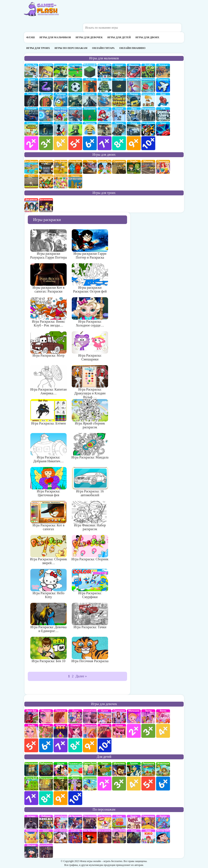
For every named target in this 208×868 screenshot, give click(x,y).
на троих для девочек (31, 205)
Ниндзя (75, 129)
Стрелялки (75, 100)
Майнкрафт (90, 71)
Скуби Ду (75, 836)
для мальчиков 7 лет (105, 143)
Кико (148, 836)
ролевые (163, 71)
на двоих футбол (31, 181)
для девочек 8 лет (75, 745)
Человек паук (75, 114)
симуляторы (61, 71)
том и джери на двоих (61, 167)
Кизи (119, 822)
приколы (90, 129)
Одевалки (119, 716)
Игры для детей (119, 37)
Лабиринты (46, 769)
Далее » (81, 676)
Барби (31, 731)
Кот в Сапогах (105, 836)
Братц (134, 822)
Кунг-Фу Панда (90, 836)
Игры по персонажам (71, 48)
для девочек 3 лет (148, 731)
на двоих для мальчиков (46, 167)
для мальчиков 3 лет (46, 143)
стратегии (46, 71)
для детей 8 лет (46, 798)
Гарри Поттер (119, 836)
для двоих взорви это (61, 181)
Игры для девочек (89, 37)
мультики (119, 769)
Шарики (61, 731)
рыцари (31, 100)
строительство (148, 100)
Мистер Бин (163, 836)
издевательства (148, 85)
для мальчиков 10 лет (148, 143)
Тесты (148, 716)
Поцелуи (61, 716)
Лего (134, 114)
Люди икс (105, 71)
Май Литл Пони (75, 716)
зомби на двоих (134, 167)
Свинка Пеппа (90, 769)
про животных (163, 769)
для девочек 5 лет (31, 745)
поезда (134, 100)
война (105, 85)
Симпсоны (148, 822)
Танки (105, 100)
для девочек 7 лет (61, 745)
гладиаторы (105, 129)
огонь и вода (75, 167)
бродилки (90, 114)
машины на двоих (148, 167)
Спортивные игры (75, 71)
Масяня (31, 851)
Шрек (46, 836)
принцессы (90, 731)
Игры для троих (38, 48)
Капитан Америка (46, 851)
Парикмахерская (75, 731)
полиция (31, 114)
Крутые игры (105, 114)
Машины (134, 71)
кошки (119, 731)
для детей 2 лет (105, 784)
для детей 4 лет (134, 784)
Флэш (31, 37)
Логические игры (46, 784)
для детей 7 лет (31, 798)
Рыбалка (61, 100)
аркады (134, 769)
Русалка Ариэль (61, 822)
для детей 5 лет (148, 784)
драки (31, 85)
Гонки (134, 129)
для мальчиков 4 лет (61, 143)
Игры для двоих (147, 37)
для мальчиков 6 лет (90, 143)
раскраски (148, 769)
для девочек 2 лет (134, 731)
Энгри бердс (61, 114)
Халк (134, 836)
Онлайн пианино (132, 48)
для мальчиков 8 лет (119, 143)
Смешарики (90, 784)
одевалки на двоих (163, 167)
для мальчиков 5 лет (75, 143)
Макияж (46, 716)
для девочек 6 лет (46, 745)
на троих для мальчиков (46, 205)
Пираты (119, 129)
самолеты (163, 85)
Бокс (163, 100)
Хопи (163, 822)
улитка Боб (31, 784)
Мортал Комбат (61, 85)
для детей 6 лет (163, 784)
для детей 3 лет (119, 784)
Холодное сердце (90, 716)
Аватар (119, 71)
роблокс (46, 822)
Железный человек (75, 822)
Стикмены (61, 129)
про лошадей (105, 731)
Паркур (119, 85)
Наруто (46, 114)
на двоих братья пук (105, 167)
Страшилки (46, 129)
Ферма (46, 731)
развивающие (75, 769)
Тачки (163, 129)
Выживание (148, 114)
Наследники (90, 822)
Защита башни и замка (119, 100)
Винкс (163, 716)
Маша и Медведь (61, 784)
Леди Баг (31, 716)
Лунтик (75, 784)
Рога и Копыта (61, 836)
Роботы (90, 85)
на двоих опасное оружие (75, 181)
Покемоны (31, 836)
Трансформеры (148, 129)
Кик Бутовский (105, 822)
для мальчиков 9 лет (134, 143)
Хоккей (119, 114)
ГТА (163, 114)
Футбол (75, 85)
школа (61, 769)
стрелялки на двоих (119, 167)
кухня (105, 716)
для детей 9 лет (61, 798)
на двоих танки (90, 167)
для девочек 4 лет (163, 731)
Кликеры (31, 129)
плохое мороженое (46, 181)
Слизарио (46, 85)
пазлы (105, 769)
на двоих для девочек (31, 167)
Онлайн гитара (103, 48)
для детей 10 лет (75, 798)
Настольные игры (31, 769)
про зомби (148, 71)
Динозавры (134, 85)
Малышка (134, 716)
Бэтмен (31, 822)
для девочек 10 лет (105, 745)
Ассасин (90, 100)
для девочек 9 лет (90, 745)
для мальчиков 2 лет (31, 143)
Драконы (46, 100)
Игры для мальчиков (55, 37)
